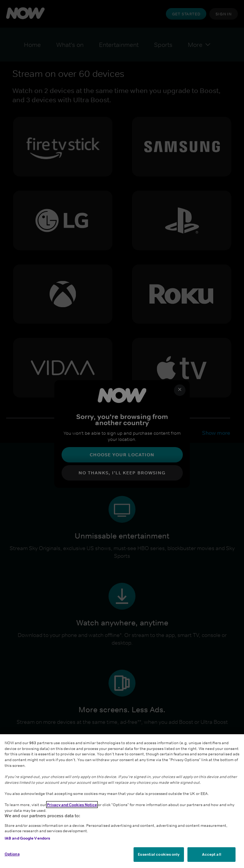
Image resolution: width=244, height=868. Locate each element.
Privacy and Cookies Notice (72, 805)
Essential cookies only (159, 854)
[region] (122, 801)
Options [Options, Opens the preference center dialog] (12, 854)
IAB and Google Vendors (27, 838)
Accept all (212, 854)
